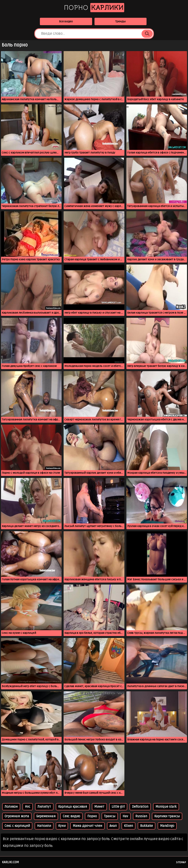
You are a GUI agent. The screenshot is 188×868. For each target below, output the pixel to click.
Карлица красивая (73, 807)
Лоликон (11, 807)
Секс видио (71, 816)
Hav (125, 816)
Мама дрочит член (88, 826)
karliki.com (10, 862)
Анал (113, 826)
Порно (94, 8)
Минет (99, 807)
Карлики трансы (167, 816)
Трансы (110, 816)
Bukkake (147, 826)
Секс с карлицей (17, 826)
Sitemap (181, 862)
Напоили (44, 826)
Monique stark (166, 807)
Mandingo (167, 826)
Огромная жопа (17, 816)
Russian (141, 816)
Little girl (118, 807)
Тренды (120, 21)
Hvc (28, 807)
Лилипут (44, 807)
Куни (62, 826)
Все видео (66, 21)
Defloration (140, 807)
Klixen (128, 826)
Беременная (46, 816)
